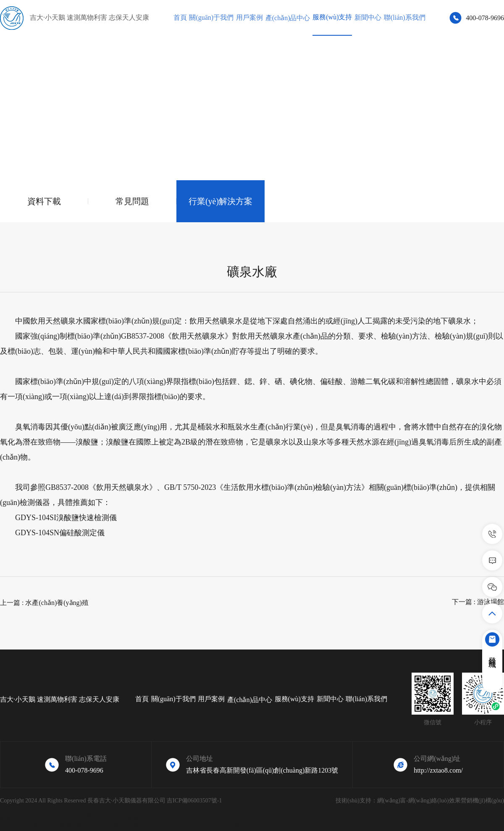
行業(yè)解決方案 (220, 201)
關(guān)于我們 (211, 17)
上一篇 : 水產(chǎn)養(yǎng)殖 (44, 603)
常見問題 (132, 201)
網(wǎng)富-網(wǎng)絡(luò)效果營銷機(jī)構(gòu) (441, 801)
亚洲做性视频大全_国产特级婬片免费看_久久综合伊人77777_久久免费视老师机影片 (124, 826)
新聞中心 (368, 17)
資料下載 (44, 201)
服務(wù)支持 (332, 17)
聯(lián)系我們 (405, 17)
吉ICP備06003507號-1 (194, 801)
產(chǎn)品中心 (288, 18)
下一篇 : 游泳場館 (478, 602)
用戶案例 (249, 17)
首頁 (180, 17)
